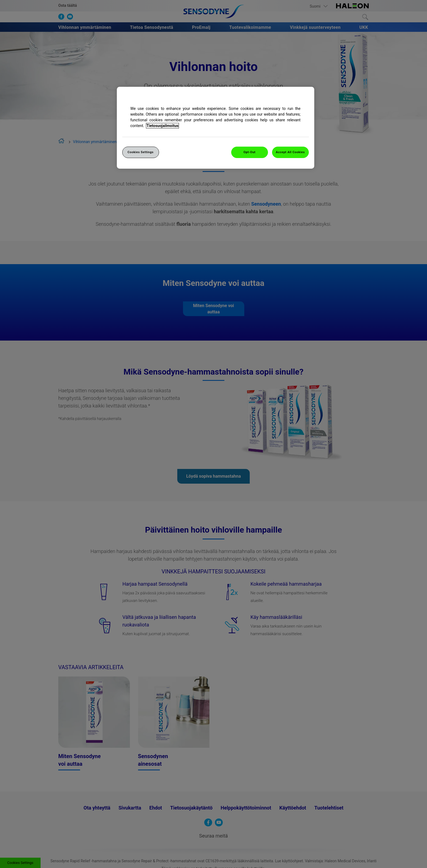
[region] (216, 128)
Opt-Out (249, 152)
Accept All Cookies (290, 152)
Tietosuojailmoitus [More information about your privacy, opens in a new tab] (162, 126)
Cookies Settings (141, 152)
